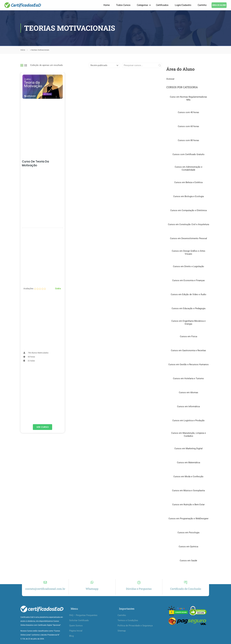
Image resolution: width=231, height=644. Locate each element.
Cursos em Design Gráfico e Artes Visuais (188, 253)
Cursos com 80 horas (188, 141)
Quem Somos (76, 628)
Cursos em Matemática (188, 463)
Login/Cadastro (183, 5)
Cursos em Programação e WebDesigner (188, 519)
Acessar (170, 79)
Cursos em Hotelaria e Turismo (188, 379)
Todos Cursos (123, 5)
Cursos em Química (188, 547)
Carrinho (202, 5)
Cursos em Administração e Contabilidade (188, 169)
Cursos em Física (188, 337)
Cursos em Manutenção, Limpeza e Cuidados (188, 435)
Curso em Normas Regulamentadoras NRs (188, 98)
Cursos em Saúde (188, 561)
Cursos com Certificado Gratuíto (188, 155)
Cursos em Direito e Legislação (188, 267)
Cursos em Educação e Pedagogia (188, 309)
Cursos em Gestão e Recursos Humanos (188, 365)
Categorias (142, 5)
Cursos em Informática (188, 407)
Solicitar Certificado (79, 623)
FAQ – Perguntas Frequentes (83, 618)
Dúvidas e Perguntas (139, 592)
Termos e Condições (128, 623)
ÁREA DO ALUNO (219, 5)
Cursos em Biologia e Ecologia (188, 197)
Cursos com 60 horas (188, 126)
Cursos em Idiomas (188, 393)
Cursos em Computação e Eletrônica (188, 211)
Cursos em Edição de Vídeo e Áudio (188, 295)
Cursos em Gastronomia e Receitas (188, 351)
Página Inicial (76, 634)
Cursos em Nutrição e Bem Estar (188, 505)
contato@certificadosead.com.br (45, 592)
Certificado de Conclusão (186, 592)
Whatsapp (92, 592)
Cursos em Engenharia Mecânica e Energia (188, 323)
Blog (71, 639)
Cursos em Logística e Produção (188, 421)
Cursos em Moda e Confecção (188, 477)
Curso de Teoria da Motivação (35, 164)
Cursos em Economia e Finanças (188, 281)
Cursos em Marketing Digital (188, 449)
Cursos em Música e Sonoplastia (188, 491)
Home (107, 5)
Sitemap (122, 634)
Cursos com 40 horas (188, 112)
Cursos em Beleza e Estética (188, 183)
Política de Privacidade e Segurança (135, 628)
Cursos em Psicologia (188, 533)
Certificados (162, 5)
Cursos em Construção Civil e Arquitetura (188, 225)
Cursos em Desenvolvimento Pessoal (188, 239)
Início (23, 50)
